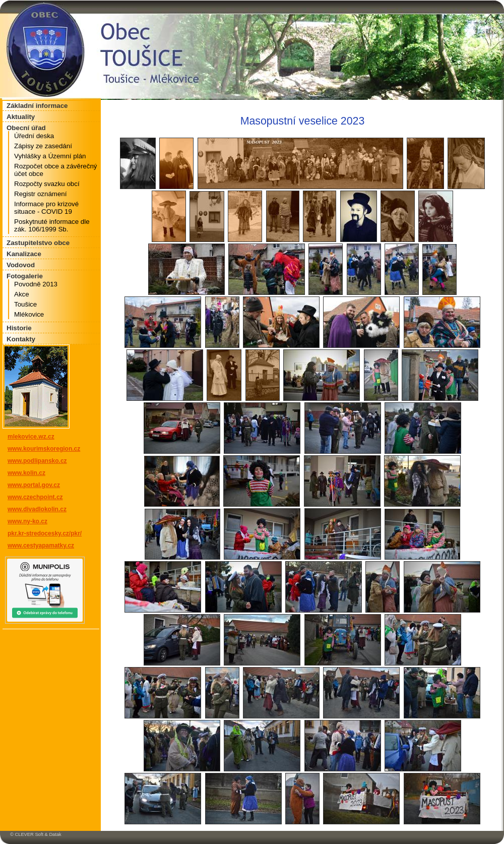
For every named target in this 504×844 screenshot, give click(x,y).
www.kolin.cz (26, 473)
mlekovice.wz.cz (31, 437)
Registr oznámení (40, 194)
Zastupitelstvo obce (38, 243)
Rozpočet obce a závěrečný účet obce (55, 170)
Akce (22, 294)
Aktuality (21, 117)
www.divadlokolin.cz (37, 509)
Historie (19, 328)
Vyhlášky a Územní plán (50, 156)
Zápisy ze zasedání (43, 146)
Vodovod (21, 265)
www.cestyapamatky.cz (41, 546)
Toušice (25, 304)
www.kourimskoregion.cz (44, 449)
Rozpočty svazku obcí (47, 184)
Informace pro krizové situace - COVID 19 (46, 208)
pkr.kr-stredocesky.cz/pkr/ (45, 533)
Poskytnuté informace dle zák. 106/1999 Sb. (52, 225)
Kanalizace (24, 254)
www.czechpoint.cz (35, 497)
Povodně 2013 (36, 284)
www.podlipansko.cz (37, 461)
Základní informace (37, 106)
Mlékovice (29, 314)
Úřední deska (34, 136)
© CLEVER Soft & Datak (36, 834)
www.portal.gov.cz (34, 485)
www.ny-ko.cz (27, 521)
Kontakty (21, 339)
